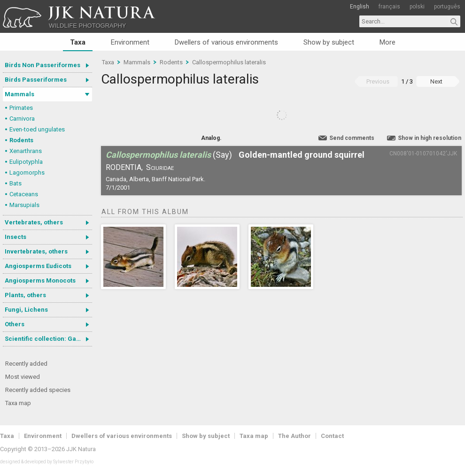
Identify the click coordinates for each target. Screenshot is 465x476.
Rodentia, (124, 167)
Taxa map (18, 403)
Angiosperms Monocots (40, 280)
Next (436, 81)
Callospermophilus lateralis (229, 62)
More (387, 42)
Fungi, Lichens (26, 310)
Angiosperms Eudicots (38, 266)
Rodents (21, 140)
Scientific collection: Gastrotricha (48, 339)
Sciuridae (160, 167)
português (447, 7)
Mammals (19, 94)
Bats (15, 183)
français (389, 7)
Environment (130, 42)
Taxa (78, 42)
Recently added (26, 364)
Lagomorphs (27, 173)
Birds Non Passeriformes (43, 65)
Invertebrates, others (36, 251)
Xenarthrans (26, 151)
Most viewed (23, 377)
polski (417, 7)
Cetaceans (24, 194)
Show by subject (329, 42)
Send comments (352, 138)
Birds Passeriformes (36, 80)
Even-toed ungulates (37, 129)
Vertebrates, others (34, 222)
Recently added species (38, 390)
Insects (15, 237)
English (360, 7)
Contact (332, 436)
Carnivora (22, 119)
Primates (21, 108)
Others (15, 324)
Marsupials (24, 205)
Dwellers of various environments (226, 42)
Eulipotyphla (26, 162)
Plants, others (25, 295)
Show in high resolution (430, 138)
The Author (294, 436)
